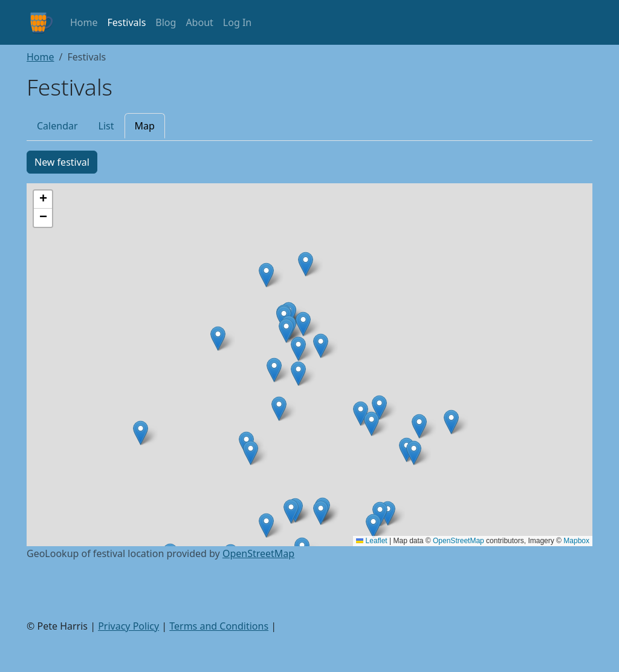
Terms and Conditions (219, 626)
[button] (371, 424)
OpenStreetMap (459, 541)
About (199, 22)
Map (145, 126)
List (106, 126)
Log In (237, 22)
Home (84, 22)
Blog (166, 22)
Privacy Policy (128, 626)
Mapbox (576, 541)
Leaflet (371, 541)
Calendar (57, 126)
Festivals (127, 22)
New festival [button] (62, 162)
